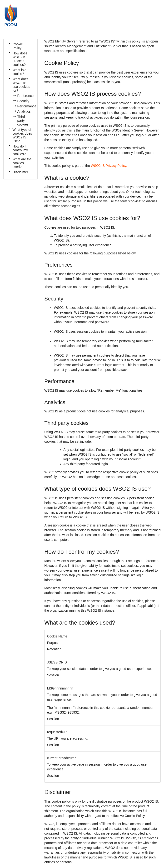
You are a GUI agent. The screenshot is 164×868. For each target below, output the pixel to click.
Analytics (24, 111)
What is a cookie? (20, 72)
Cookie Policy (18, 46)
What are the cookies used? (22, 163)
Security (23, 101)
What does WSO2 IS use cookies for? (21, 85)
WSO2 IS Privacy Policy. (109, 166)
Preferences (26, 96)
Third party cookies (23, 121)
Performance (27, 106)
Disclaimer (20, 172)
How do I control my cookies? (20, 150)
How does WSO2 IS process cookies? (20, 59)
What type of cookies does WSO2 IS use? (22, 135)
